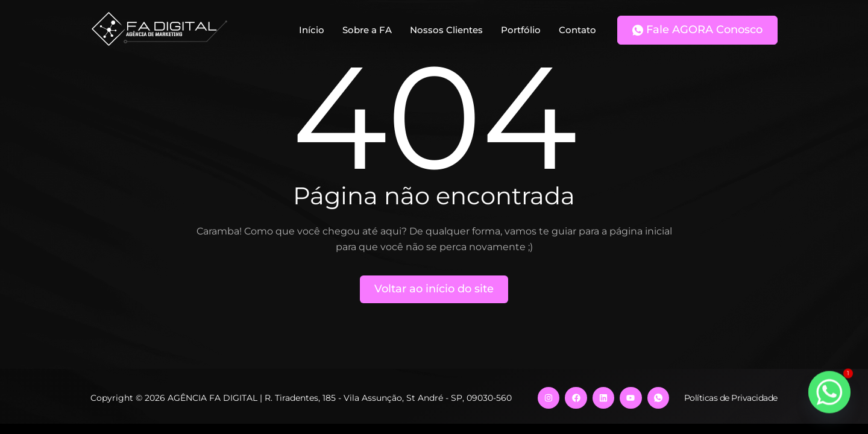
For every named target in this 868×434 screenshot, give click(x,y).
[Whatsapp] (829, 398)
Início (312, 30)
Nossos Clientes (446, 30)
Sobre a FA (367, 30)
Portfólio (521, 30)
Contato (577, 30)
